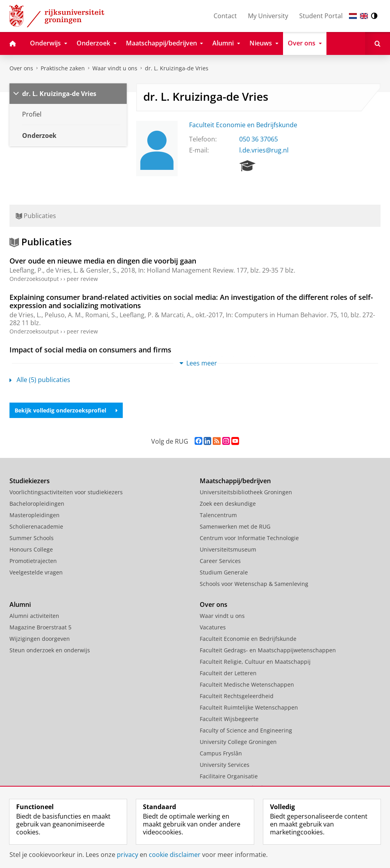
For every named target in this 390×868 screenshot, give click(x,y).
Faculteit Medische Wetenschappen (247, 684)
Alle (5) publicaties (40, 380)
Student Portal (321, 16)
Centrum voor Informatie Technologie (249, 538)
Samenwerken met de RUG (235, 526)
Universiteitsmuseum (228, 549)
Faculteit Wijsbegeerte (229, 719)
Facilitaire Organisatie (229, 776)
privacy (127, 855)
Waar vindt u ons (115, 68)
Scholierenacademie (36, 526)
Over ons (21, 68)
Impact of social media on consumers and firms (90, 350)
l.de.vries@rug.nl (264, 150)
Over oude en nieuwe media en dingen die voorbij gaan (103, 261)
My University (268, 16)
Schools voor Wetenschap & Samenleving (254, 584)
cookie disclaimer (175, 855)
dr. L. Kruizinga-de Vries (177, 68)
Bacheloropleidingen (37, 504)
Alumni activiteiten (34, 616)
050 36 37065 (259, 139)
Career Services (220, 561)
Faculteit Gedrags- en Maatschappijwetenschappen (268, 650)
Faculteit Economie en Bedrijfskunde (243, 125)
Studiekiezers (30, 481)
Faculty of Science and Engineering (246, 730)
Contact (225, 16)
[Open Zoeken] (378, 43)
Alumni (20, 604)
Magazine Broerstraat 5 (40, 627)
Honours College (31, 549)
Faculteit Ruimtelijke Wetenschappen (249, 707)
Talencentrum (218, 515)
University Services (225, 765)
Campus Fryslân (221, 753)
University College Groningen (238, 742)
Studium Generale (224, 572)
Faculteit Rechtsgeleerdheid (237, 696)
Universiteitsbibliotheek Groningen (246, 492)
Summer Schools (32, 538)
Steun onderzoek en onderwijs (50, 650)
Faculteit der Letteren (228, 673)
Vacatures (213, 627)
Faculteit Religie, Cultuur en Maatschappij (255, 662)
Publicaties (36, 216)
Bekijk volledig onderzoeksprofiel (66, 410)
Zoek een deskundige (228, 504)
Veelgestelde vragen (36, 572)
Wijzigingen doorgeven (40, 639)
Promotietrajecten (33, 561)
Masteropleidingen (35, 515)
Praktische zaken (63, 68)
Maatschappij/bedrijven (235, 481)
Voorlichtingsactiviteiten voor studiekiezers (66, 492)
